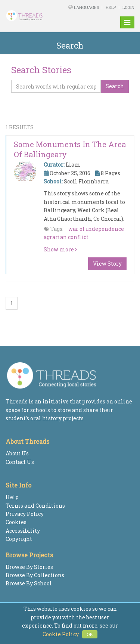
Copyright (19, 539)
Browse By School (29, 583)
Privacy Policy (25, 514)
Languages (87, 7)
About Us (17, 453)
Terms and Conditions (35, 506)
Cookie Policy (61, 634)
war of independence (96, 229)
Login (128, 7)
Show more (60, 249)
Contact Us (20, 462)
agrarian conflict (66, 237)
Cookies (16, 522)
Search (115, 86)
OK (90, 634)
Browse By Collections (35, 575)
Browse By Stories (29, 567)
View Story (107, 264)
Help (111, 7)
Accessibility (23, 531)
